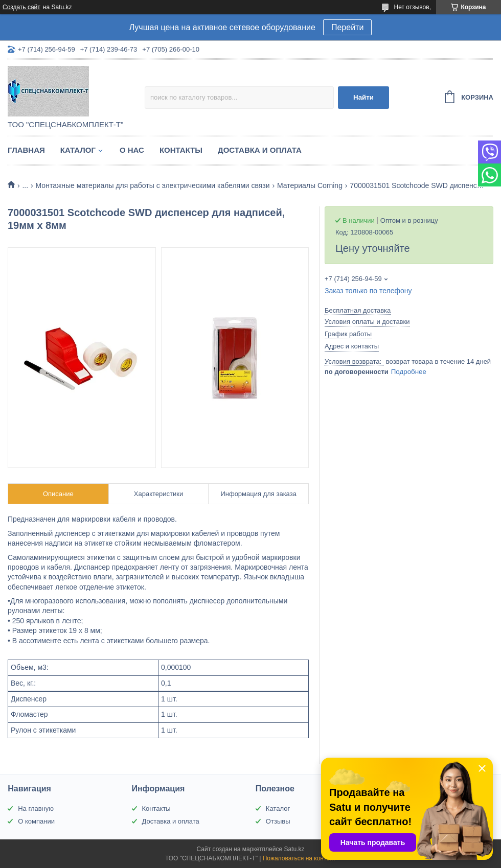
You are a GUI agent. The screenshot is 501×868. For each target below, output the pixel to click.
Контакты (181, 150)
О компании (36, 821)
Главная (26, 150)
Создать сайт (21, 7)
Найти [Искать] (363, 97)
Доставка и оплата (260, 150)
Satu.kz (294, 849)
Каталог (78, 150)
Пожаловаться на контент (299, 858)
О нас (132, 150)
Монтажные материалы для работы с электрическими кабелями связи (153, 185)
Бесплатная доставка (358, 310)
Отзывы (278, 821)
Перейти (347, 27)
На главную (36, 808)
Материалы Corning (310, 185)
